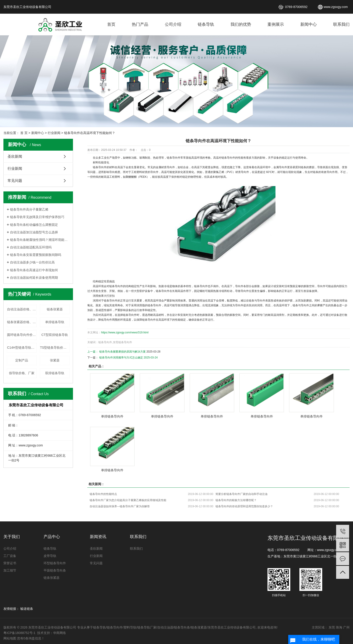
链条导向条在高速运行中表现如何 (34, 270)
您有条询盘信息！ (31, 638)
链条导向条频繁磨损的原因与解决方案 (122, 352)
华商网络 (60, 633)
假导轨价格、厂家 (22, 373)
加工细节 (10, 570)
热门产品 (140, 24)
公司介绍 (173, 24)
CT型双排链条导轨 (55, 335)
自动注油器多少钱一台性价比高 (32, 262)
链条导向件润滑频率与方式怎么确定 (121, 358)
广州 (346, 627)
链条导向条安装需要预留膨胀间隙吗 (36, 255)
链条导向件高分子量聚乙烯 (29, 209)
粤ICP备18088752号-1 (20, 633)
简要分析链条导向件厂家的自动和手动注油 (241, 494)
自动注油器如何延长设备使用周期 (34, 278)
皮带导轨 (50, 556)
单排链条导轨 (55, 322)
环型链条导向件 (55, 563)
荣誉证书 (10, 563)
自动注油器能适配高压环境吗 (31, 247)
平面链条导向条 (55, 570)
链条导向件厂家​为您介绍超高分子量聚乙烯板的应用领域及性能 (128, 500)
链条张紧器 (55, 309)
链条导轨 (206, 24)
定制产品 (22, 360)
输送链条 (27, 609)
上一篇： (93, 352)
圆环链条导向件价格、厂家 (22, 335)
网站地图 (10, 638)
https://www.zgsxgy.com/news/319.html (125, 332)
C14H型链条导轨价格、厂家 (22, 348)
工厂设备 (10, 556)
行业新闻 (54, 133)
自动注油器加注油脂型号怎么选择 (34, 232)
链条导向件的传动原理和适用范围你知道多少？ (244, 506)
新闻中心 (309, 24)
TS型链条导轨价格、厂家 (55, 348)
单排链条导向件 (112, 416)
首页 (111, 24)
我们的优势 (241, 24)
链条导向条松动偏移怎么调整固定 (34, 225)
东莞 (332, 627)
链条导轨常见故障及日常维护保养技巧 (37, 217)
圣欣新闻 (15, 156)
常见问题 (15, 181)
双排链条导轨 (55, 373)
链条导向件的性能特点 (103, 494)
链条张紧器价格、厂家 (22, 322)
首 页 (24, 133)
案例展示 (276, 24)
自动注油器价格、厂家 (22, 309)
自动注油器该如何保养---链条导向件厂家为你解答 (120, 506)
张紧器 (55, 360)
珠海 (339, 627)
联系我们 (341, 24)
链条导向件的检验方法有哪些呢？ (236, 500)
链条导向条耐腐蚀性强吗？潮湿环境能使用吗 (40, 240)
